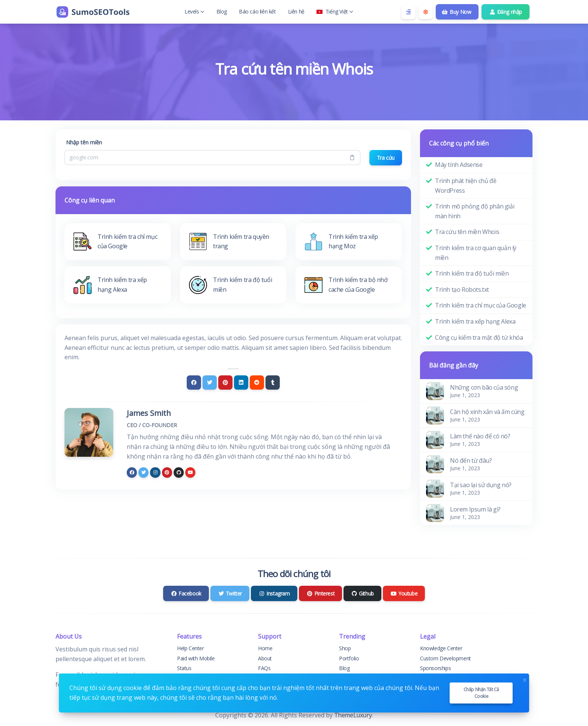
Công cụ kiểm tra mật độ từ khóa (479, 337)
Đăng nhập (505, 12)
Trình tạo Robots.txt (462, 289)
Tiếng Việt (335, 11)
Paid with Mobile (196, 658)
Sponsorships (435, 668)
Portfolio (349, 658)
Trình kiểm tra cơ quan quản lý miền (476, 253)
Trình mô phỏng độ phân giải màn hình (475, 211)
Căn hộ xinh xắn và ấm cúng (487, 412)
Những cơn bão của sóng (484, 387)
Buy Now (457, 12)
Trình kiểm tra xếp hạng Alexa (475, 321)
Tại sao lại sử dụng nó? (481, 485)
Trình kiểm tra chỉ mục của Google (481, 305)
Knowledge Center (441, 648)
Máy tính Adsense (459, 165)
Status (184, 668)
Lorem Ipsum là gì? (475, 509)
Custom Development (445, 658)
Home (265, 648)
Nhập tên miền (84, 142)
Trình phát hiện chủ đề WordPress (466, 186)
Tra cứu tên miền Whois (467, 232)
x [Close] (525, 679)
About (265, 658)
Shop (345, 648)
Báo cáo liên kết (257, 11)
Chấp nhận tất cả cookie (481, 693)
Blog (222, 11)
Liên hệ (296, 11)
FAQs (264, 668)
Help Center (190, 648)
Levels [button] (194, 11)
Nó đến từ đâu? (471, 460)
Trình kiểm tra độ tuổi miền (472, 273)
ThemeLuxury (353, 715)
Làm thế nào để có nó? (480, 436)
